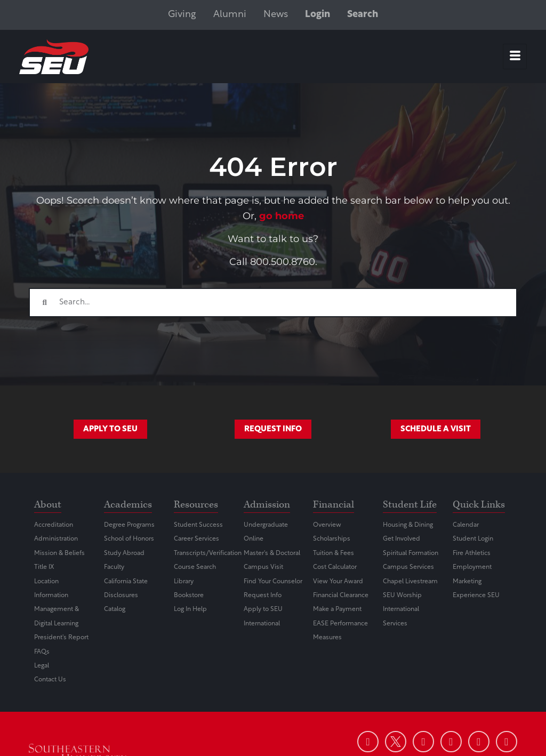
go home (282, 216)
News (276, 15)
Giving (182, 15)
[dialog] (514, 724)
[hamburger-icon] (515, 57)
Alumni (230, 15)
